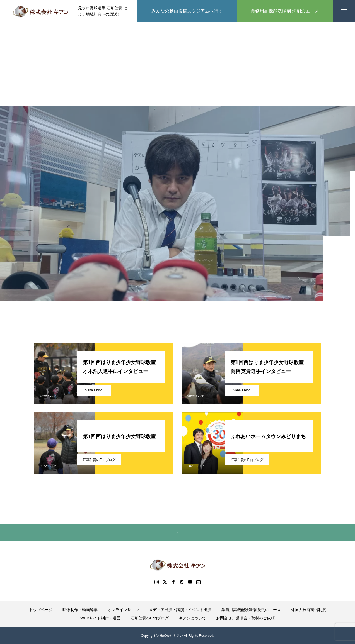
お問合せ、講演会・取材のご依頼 (245, 618)
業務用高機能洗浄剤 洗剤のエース (251, 610)
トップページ (41, 610)
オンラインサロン (123, 610)
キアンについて (192, 618)
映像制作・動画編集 (80, 610)
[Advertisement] (178, 64)
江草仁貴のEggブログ (99, 460)
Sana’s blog (94, 390)
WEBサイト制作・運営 (100, 618)
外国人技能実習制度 (308, 610)
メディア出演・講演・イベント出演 (180, 610)
